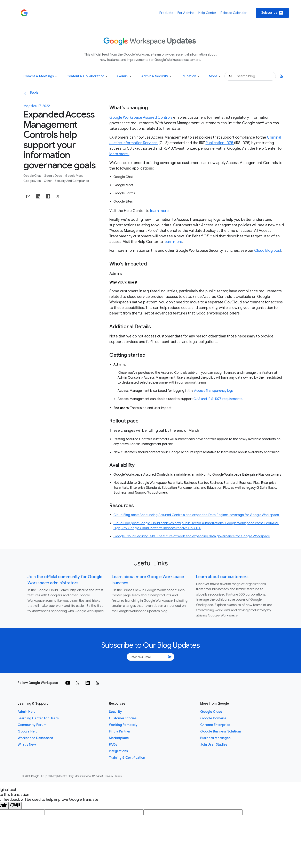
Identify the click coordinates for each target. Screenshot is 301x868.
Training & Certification (127, 758)
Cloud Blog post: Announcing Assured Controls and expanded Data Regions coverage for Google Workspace (197, 515)
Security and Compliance (72, 181)
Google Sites (32, 181)
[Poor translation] (15, 806)
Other (48, 181)
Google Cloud (211, 712)
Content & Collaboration (87, 76)
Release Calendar (233, 13)
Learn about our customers (222, 577)
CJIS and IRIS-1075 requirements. (218, 399)
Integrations (118, 751)
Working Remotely (123, 725)
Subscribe (272, 13)
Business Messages (215, 738)
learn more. (119, 154)
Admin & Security (156, 76)
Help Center (207, 13)
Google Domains (213, 718)
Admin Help (27, 712)
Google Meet (74, 176)
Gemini (124, 76)
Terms (118, 776)
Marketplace (119, 738)
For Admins (186, 13)
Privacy (109, 776)
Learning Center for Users (38, 718)
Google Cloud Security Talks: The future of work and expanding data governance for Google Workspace (192, 536)
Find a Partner (120, 731)
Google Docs (53, 176)
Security (115, 712)
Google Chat (32, 176)
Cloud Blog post (268, 251)
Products (166, 13)
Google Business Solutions (221, 731)
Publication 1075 (220, 143)
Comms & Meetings (40, 76)
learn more (173, 242)
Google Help (28, 731)
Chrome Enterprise (215, 725)
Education (190, 76)
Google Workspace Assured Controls (141, 117)
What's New (27, 745)
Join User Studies (214, 745)
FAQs (113, 745)
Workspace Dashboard (35, 738)
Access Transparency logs (214, 391)
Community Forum (32, 725)
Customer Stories (123, 718)
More (215, 76)
